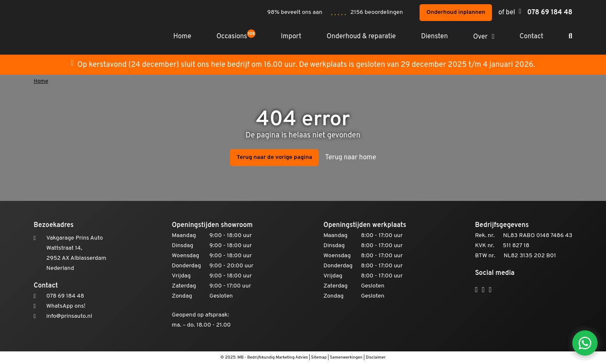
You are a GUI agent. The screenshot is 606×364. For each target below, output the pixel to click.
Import (291, 37)
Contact (532, 37)
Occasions (236, 37)
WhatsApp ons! (66, 306)
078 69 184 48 (550, 13)
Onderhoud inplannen (456, 12)
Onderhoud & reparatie (361, 37)
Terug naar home (351, 158)
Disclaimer (376, 357)
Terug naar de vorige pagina (274, 157)
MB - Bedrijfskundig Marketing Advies (273, 357)
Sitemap (319, 357)
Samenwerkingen (346, 357)
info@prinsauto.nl (69, 316)
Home (182, 37)
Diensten (434, 37)
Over (480, 37)
